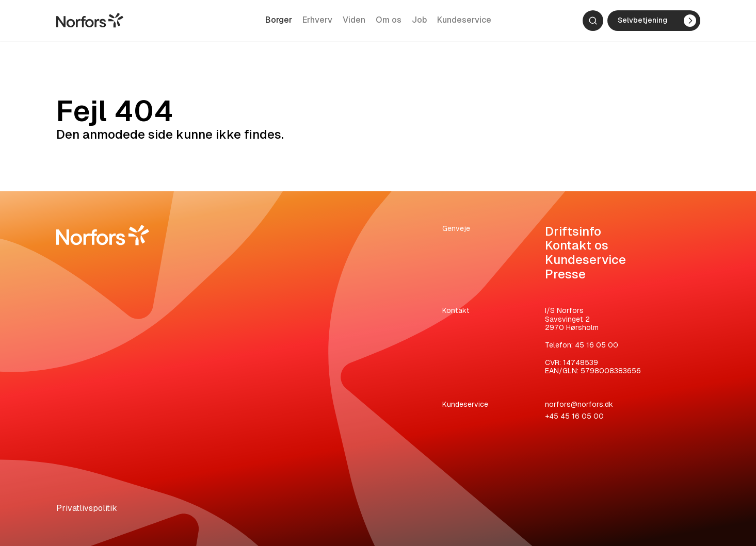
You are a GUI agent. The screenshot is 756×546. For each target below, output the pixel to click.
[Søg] (593, 23)
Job (419, 22)
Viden (354, 22)
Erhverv (317, 22)
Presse (565, 274)
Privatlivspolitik (87, 508)
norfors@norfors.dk (579, 404)
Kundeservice (464, 22)
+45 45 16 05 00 (574, 416)
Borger (279, 22)
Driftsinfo (573, 231)
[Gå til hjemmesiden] (90, 22)
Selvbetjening (657, 23)
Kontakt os (577, 245)
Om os (389, 22)
